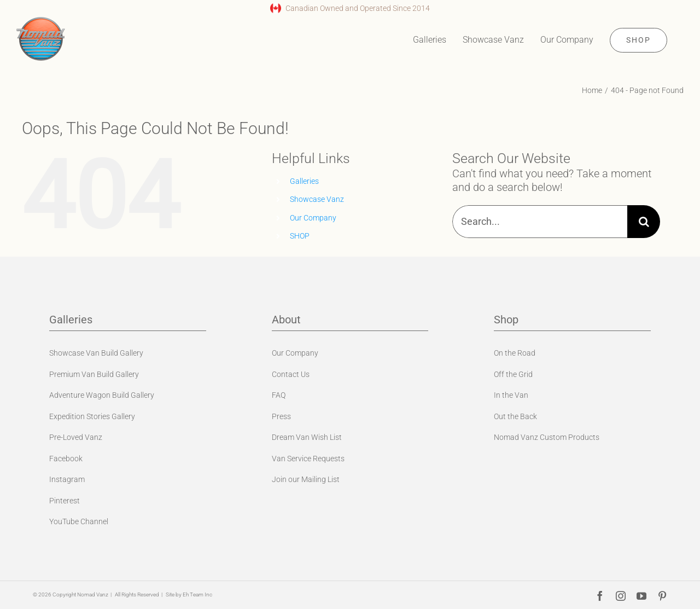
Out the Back (515, 416)
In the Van (511, 395)
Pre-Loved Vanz (76, 437)
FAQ (279, 395)
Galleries (304, 181)
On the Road (515, 353)
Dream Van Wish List (307, 437)
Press (281, 416)
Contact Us (291, 374)
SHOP (300, 236)
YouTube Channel (79, 521)
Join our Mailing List (306, 479)
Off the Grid (513, 374)
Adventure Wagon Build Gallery (102, 395)
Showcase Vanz (317, 199)
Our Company (313, 218)
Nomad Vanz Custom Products (547, 437)
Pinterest (65, 501)
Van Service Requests (308, 459)
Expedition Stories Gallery (92, 416)
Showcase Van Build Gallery (96, 353)
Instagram (67, 479)
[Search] (644, 222)
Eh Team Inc (197, 594)
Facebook (66, 459)
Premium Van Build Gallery (94, 374)
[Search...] (540, 222)
